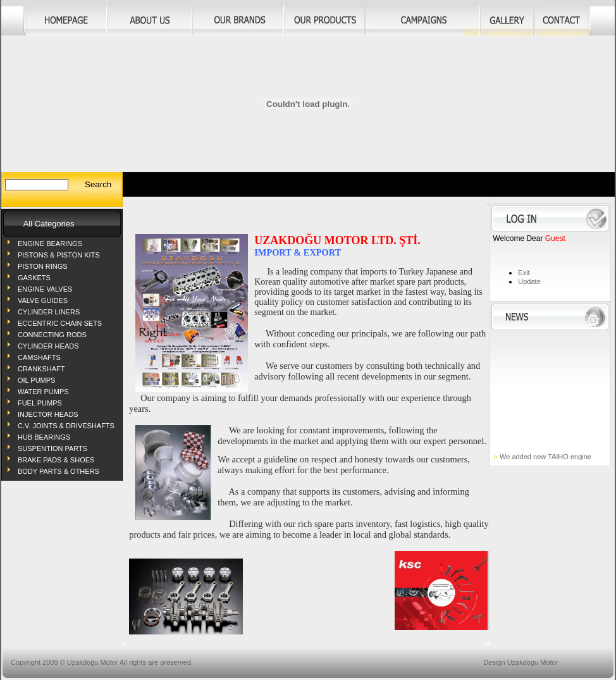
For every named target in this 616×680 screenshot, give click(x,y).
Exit (524, 273)
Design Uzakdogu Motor (521, 662)
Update (529, 281)
